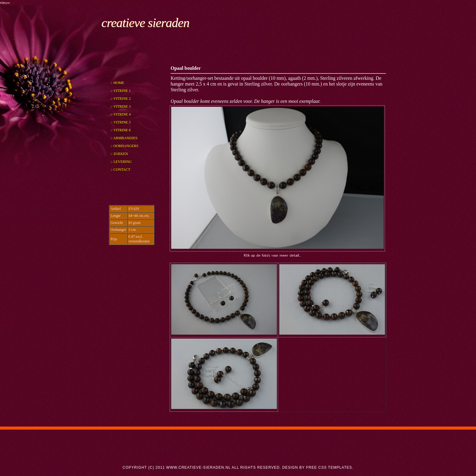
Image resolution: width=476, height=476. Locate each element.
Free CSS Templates (329, 468)
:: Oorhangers (124, 146)
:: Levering (121, 162)
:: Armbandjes (124, 138)
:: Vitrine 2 (121, 99)
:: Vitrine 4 (121, 114)
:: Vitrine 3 (121, 106)
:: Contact (120, 170)
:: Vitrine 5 (121, 122)
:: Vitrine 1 (121, 91)
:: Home (117, 83)
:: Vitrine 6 (121, 130)
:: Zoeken (119, 154)
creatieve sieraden (145, 23)
